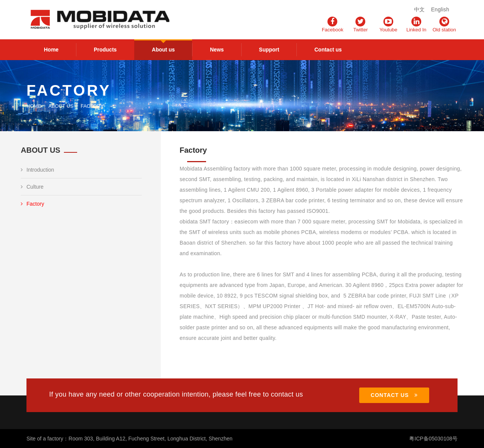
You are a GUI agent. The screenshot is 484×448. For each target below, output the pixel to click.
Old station (444, 25)
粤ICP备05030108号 (433, 439)
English (440, 9)
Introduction (37, 170)
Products (105, 50)
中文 (420, 9)
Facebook (333, 25)
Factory (33, 204)
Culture (32, 187)
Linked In (417, 25)
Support (269, 50)
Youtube (389, 25)
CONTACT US (394, 395)
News (217, 50)
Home (51, 50)
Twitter (360, 25)
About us (164, 50)
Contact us (328, 50)
